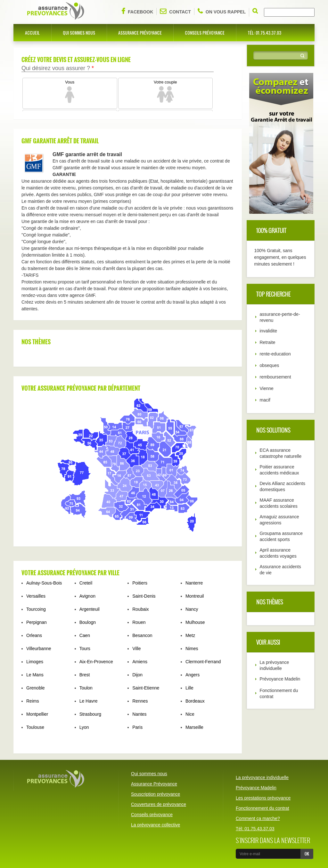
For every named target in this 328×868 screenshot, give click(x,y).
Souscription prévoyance (156, 794)
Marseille (194, 727)
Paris (137, 727)
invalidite (268, 331)
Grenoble (36, 688)
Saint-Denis (144, 596)
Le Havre (89, 701)
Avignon (87, 596)
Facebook (137, 11)
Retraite (268, 342)
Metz (190, 635)
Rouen (139, 622)
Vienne (267, 388)
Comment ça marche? (258, 818)
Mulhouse (195, 622)
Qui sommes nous (79, 32)
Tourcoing (36, 609)
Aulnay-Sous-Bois (44, 583)
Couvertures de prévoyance (159, 804)
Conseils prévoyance (205, 32)
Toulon (86, 688)
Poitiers (140, 583)
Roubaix (140, 609)
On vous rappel (222, 11)
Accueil (32, 32)
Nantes (139, 714)
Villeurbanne (39, 649)
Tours (85, 649)
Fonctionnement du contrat (262, 808)
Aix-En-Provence (96, 662)
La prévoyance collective (156, 825)
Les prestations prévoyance (263, 798)
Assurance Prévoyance (140, 32)
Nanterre (194, 583)
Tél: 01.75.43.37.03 (264, 32)
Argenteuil (90, 609)
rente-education (275, 354)
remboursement (275, 377)
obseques (270, 365)
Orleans (34, 635)
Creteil (86, 583)
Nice (190, 714)
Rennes (140, 701)
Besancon (142, 635)
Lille (189, 688)
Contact (175, 11)
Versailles (36, 596)
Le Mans (35, 675)
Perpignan (37, 622)
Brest (85, 675)
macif (265, 400)
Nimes (192, 649)
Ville (136, 649)
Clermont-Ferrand (203, 662)
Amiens (140, 662)
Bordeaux (195, 701)
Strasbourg (90, 714)
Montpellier (37, 714)
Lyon (84, 727)
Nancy (192, 609)
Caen (85, 635)
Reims (33, 701)
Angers (193, 675)
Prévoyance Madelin (280, 679)
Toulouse (35, 727)
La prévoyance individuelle (262, 777)
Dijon (137, 675)
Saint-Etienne (146, 688)
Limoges (35, 662)
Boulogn (88, 622)
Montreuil (195, 596)
